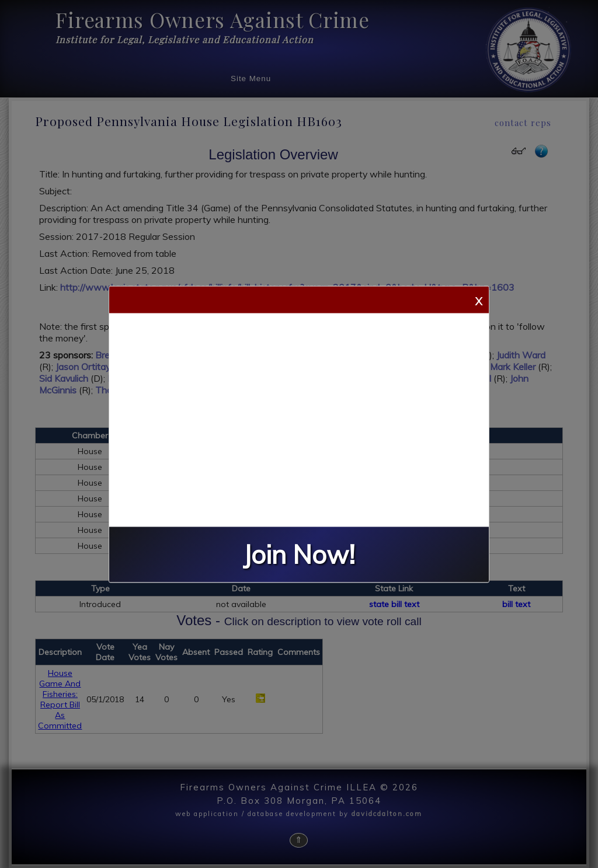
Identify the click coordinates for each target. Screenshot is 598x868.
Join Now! (299, 554)
